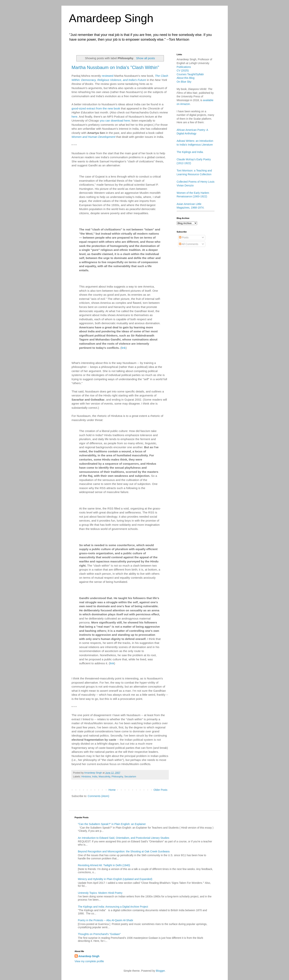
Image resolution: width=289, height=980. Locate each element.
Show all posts (145, 58)
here (75, 117)
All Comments (189, 244)
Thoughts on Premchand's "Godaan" (99, 934)
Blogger (160, 971)
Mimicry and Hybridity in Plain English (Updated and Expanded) (115, 879)
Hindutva (86, 777)
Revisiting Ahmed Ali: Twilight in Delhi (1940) (104, 865)
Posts (184, 237)
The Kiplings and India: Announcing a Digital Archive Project (113, 907)
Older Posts (160, 790)
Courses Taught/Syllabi (190, 74)
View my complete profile (89, 961)
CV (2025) (183, 71)
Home (112, 790)
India (95, 777)
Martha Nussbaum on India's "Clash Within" (115, 67)
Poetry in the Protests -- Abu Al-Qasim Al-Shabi (105, 920)
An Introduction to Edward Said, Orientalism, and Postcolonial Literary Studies (124, 838)
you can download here (115, 121)
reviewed (108, 76)
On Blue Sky (184, 82)
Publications (184, 67)
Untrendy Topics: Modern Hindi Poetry (100, 893)
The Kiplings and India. (190, 152)
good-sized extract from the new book (96, 108)
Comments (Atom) (98, 796)
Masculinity (104, 777)
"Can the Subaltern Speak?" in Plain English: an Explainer (112, 824)
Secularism (130, 777)
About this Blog (186, 78)
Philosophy (117, 777)
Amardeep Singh (111, 18)
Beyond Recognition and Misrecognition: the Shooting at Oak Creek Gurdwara (124, 851)
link (124, 348)
